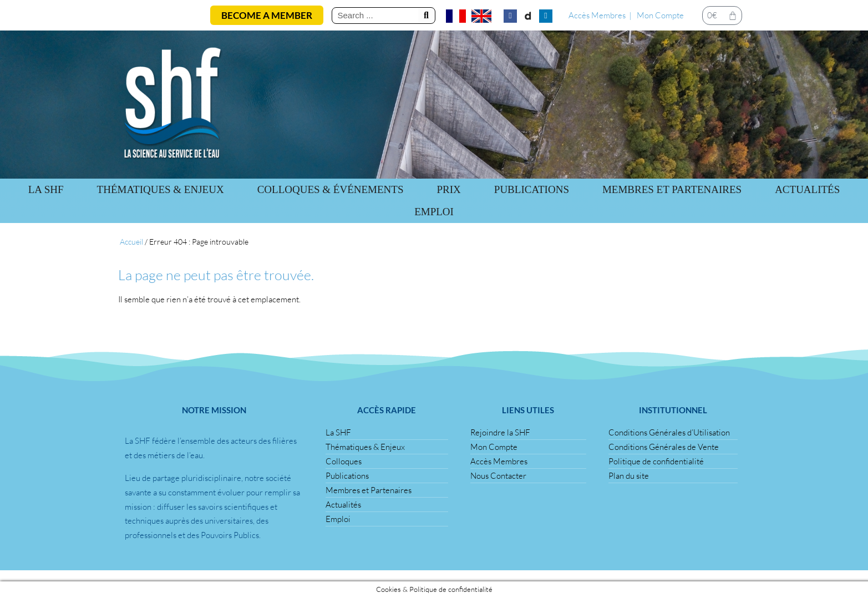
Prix (449, 189)
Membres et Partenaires (672, 189)
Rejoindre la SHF (500, 432)
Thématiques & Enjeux (161, 189)
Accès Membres (597, 15)
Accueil (131, 242)
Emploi (434, 212)
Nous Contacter (498, 476)
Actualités (807, 189)
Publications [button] (532, 189)
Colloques (344, 461)
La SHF (46, 189)
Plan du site (629, 476)
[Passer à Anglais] (481, 16)
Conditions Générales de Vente (664, 447)
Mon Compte (660, 15)
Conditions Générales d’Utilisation (669, 432)
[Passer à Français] (456, 16)
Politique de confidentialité (656, 461)
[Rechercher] (427, 16)
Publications (347, 476)
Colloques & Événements (331, 189)
